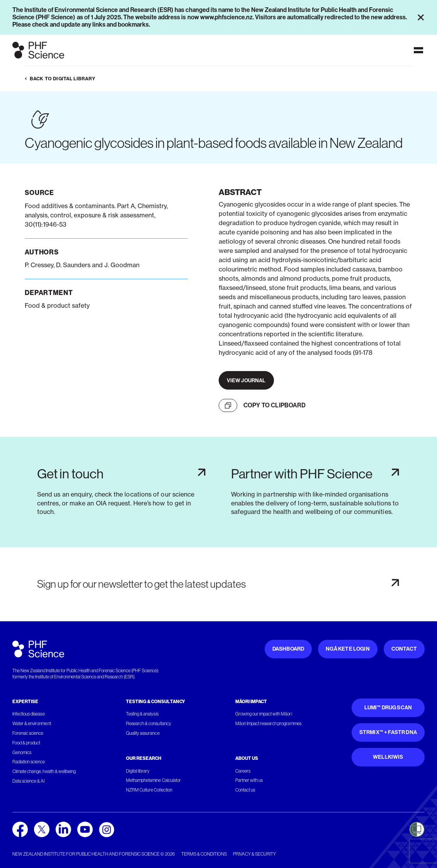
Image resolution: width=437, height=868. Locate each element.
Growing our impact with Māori (264, 714)
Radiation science (29, 762)
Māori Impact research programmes (268, 724)
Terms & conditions (204, 854)
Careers (243, 771)
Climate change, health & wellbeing (44, 771)
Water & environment (32, 724)
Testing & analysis (142, 714)
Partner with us (249, 780)
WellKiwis (388, 757)
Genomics (22, 753)
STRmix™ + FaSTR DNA (388, 732)
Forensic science (28, 733)
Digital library (138, 771)
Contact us (245, 790)
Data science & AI (29, 781)
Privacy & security (254, 854)
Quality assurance (143, 733)
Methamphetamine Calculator (153, 780)
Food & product (26, 743)
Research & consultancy (149, 724)
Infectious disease (29, 714)
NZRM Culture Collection (149, 790)
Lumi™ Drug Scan (388, 708)
